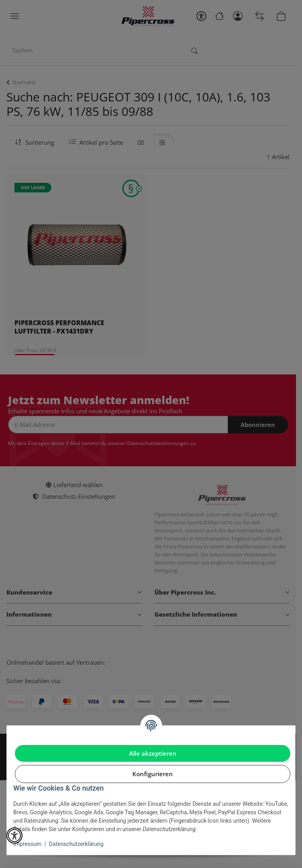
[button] (14, 836)
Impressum (27, 844)
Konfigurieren (153, 774)
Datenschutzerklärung (76, 844)
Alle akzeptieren (153, 753)
